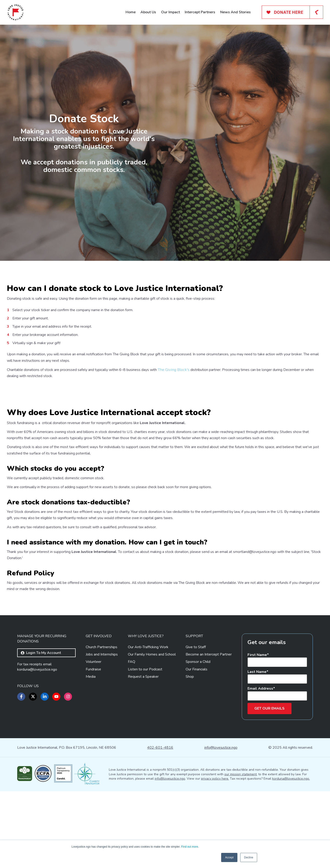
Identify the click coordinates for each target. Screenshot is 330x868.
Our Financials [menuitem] (197, 746)
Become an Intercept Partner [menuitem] (209, 731)
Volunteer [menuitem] (93, 739)
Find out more (190, 847)
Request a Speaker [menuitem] (143, 753)
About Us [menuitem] (148, 12)
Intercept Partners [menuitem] (200, 12)
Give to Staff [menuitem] (196, 724)
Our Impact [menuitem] (170, 12)
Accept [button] (229, 857)
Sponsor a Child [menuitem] (198, 739)
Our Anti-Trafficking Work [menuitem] (148, 724)
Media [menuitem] (91, 753)
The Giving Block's (172, 370)
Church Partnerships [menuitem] (102, 724)
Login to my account (41, 729)
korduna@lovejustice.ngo (37, 746)
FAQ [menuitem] (132, 739)
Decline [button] (249, 857)
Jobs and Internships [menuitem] (102, 731)
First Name (257, 732)
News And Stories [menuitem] (235, 12)
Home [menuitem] (131, 12)
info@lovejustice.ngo (221, 824)
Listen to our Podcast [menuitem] (145, 746)
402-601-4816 (160, 824)
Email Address (260, 765)
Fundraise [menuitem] (93, 746)
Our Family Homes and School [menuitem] (152, 731)
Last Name (257, 748)
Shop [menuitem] (190, 753)
